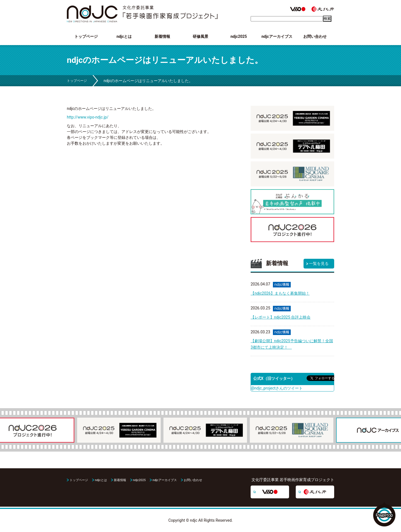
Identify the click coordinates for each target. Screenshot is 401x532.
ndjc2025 (239, 36)
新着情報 (162, 36)
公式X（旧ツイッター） (274, 378)
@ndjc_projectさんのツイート (277, 388)
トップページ (86, 36)
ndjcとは (124, 36)
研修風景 (200, 36)
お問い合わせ (315, 36)
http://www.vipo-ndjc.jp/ (88, 117)
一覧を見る (319, 263)
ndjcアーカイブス (277, 36)
